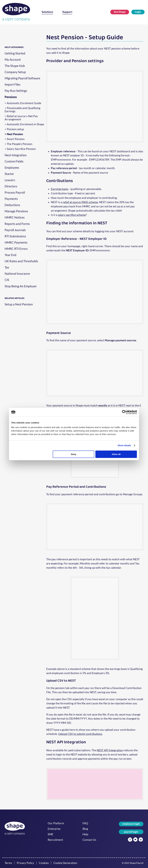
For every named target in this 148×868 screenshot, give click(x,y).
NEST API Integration (110, 750)
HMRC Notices (15, 217)
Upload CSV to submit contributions (80, 734)
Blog (85, 829)
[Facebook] (130, 840)
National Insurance (17, 274)
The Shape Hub (15, 66)
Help (85, 834)
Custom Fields (14, 161)
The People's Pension (20, 144)
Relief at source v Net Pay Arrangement (21, 118)
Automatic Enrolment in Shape (25, 124)
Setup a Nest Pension (19, 304)
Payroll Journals (15, 230)
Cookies (44, 863)
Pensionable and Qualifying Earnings (22, 110)
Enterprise (54, 829)
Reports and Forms (17, 224)
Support (67, 12)
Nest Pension (15, 134)
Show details (124, 445)
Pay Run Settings (16, 91)
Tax (7, 267)
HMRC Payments (16, 242)
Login (138, 12)
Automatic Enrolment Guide (24, 103)
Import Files (13, 84)
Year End (10, 255)
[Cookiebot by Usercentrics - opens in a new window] (124, 412)
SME (50, 834)
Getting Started (15, 53)
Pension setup (15, 129)
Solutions (47, 12)
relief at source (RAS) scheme (80, 202)
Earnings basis (60, 189)
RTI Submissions (15, 236)
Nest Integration (16, 155)
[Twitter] (135, 840)
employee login (131, 824)
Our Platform (56, 823)
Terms (8, 863)
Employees (12, 168)
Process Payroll (15, 192)
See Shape (120, 12)
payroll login (131, 832)
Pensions (11, 97)
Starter (9, 174)
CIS (7, 280)
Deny (74, 454)
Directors (11, 186)
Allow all (116, 454)
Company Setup (15, 72)
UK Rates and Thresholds (21, 261)
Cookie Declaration (65, 863)
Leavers (10, 180)
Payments (11, 199)
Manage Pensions (16, 211)
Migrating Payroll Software (22, 78)
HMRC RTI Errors (16, 249)
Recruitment (55, 840)
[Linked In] (141, 840)
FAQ (85, 823)
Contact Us (89, 840)
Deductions (12, 205)
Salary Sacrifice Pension (21, 149)
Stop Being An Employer (21, 286)
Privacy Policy (25, 863)
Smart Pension (16, 139)
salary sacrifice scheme (72, 215)
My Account (13, 60)
